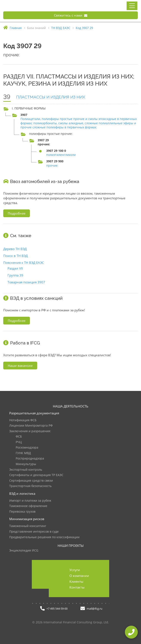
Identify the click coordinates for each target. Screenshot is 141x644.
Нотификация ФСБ (23, 420)
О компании (79, 576)
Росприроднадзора (30, 459)
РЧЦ (19, 442)
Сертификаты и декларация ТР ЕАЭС (36, 475)
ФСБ (19, 437)
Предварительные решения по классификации (44, 537)
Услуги (75, 570)
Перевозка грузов (22, 512)
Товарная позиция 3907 (26, 282)
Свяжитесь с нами (71, 15)
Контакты (77, 587)
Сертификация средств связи (31, 481)
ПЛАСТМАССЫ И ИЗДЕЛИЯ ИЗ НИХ (51, 97)
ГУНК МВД (23, 453)
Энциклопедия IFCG (24, 551)
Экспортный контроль (26, 470)
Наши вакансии (20, 366)
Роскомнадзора (27, 448)
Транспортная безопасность (30, 486)
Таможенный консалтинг (28, 526)
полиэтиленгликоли (61, 155)
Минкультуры (26, 464)
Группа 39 (15, 275)
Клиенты (76, 581)
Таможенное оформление (28, 506)
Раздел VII (15, 268)
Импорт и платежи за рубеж (30, 501)
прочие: (52, 165)
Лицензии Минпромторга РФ (31, 426)
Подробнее (17, 213)
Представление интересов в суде (34, 532)
